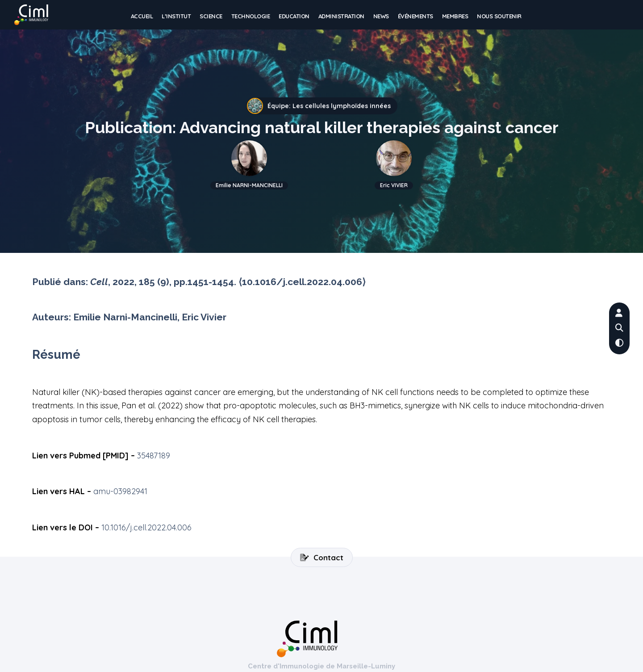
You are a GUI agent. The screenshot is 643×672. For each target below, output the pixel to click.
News (381, 17)
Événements (415, 17)
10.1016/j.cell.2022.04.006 (146, 527)
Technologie (251, 17)
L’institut (176, 17)
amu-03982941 (120, 491)
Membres (455, 17)
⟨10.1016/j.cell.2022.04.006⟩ (302, 282)
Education (294, 17)
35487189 (154, 456)
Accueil (142, 17)
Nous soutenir (499, 17)
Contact (322, 557)
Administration (341, 17)
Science (211, 17)
